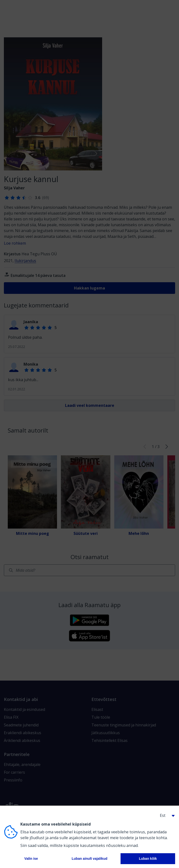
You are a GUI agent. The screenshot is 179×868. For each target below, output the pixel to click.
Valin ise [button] (31, 859)
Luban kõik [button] (148, 859)
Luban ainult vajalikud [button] (89, 859)
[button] (165, 815)
